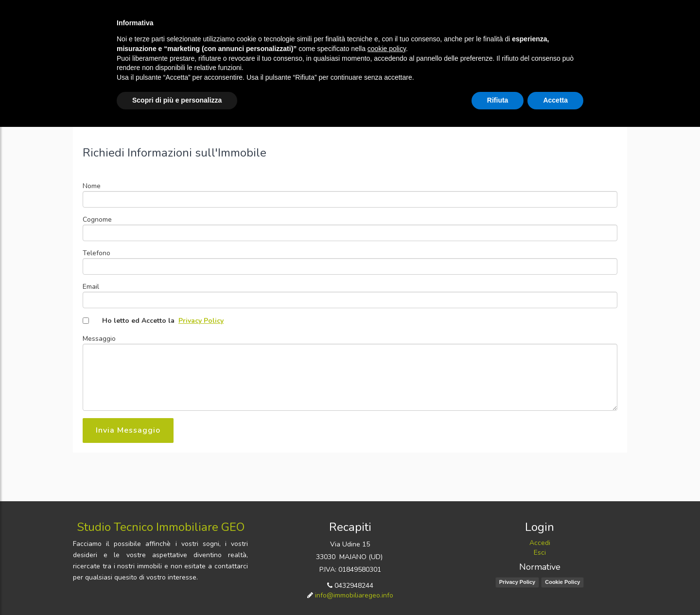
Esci (540, 553)
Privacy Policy (201, 321)
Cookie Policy (562, 582)
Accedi (540, 543)
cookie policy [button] (387, 49)
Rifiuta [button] (498, 100)
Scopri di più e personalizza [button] (177, 100)
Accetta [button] (555, 100)
